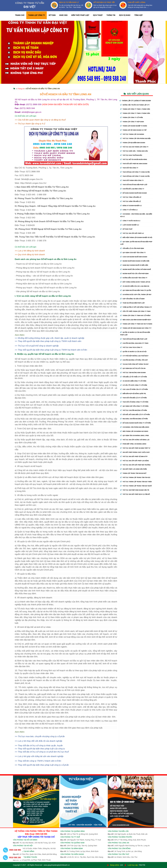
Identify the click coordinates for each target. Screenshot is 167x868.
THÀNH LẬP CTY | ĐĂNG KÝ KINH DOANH (135, 101)
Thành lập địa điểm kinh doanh (133, 143)
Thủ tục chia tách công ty (131, 347)
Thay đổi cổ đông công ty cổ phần (134, 402)
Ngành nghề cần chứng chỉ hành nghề (136, 269)
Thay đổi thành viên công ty (132, 180)
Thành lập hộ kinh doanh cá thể (133, 130)
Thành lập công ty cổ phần (132, 117)
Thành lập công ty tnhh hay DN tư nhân (136, 324)
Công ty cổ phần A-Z (129, 210)
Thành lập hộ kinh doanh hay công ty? (136, 328)
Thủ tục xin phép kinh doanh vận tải (135, 490)
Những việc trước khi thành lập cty (135, 105)
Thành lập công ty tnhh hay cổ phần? (135, 316)
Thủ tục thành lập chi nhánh (132, 134)
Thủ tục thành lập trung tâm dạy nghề (136, 486)
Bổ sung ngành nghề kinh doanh (134, 193)
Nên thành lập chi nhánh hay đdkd (134, 431)
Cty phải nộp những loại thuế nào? (134, 356)
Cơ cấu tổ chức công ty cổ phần (134, 385)
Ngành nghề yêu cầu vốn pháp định (134, 274)
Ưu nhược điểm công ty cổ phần (133, 381)
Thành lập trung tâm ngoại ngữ (133, 473)
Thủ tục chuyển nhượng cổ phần (134, 410)
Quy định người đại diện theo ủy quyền (136, 290)
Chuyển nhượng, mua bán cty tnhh (134, 343)
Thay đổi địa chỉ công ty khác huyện (135, 176)
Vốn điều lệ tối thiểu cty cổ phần (134, 377)
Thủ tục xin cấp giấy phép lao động (135, 461)
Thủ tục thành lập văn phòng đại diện (135, 138)
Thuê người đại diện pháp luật (132, 303)
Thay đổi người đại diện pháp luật (134, 185)
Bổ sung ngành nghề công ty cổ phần (136, 423)
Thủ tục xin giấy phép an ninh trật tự (135, 448)
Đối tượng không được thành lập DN (135, 282)
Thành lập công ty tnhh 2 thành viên (135, 113)
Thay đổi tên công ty (129, 168)
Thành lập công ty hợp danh (132, 122)
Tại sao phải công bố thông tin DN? (134, 364)
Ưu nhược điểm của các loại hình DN (135, 286)
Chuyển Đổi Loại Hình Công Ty (132, 189)
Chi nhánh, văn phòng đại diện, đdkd (135, 427)
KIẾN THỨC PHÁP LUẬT (80, 15)
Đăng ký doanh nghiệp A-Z (131, 206)
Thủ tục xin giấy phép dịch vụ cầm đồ (135, 494)
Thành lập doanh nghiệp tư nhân (134, 126)
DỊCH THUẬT (98, 15)
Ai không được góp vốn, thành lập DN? (136, 295)
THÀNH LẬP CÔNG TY (37, 15)
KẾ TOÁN (52, 15)
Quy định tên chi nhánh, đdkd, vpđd (135, 435)
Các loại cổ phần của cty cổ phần (134, 389)
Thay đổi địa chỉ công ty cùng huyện (135, 172)
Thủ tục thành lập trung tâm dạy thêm (136, 482)
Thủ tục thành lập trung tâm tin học (135, 477)
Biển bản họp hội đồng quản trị (133, 394)
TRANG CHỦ (20, 15)
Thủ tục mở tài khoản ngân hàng (134, 159)
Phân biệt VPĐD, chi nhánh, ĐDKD (133, 444)
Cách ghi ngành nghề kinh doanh (134, 257)
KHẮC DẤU (63, 15)
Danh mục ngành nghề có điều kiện (134, 265)
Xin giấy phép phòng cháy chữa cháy (135, 452)
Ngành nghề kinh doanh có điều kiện (135, 261)
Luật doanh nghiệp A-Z (130, 225)
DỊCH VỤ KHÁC (125, 15)
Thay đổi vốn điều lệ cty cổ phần (133, 398)
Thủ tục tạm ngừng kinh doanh (133, 373)
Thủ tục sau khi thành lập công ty (134, 147)
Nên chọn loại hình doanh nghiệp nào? (136, 320)
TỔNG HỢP (138, 15)
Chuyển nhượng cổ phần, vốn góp (134, 360)
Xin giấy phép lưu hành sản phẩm (133, 469)
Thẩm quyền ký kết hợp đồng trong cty (136, 307)
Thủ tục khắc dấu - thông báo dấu (134, 151)
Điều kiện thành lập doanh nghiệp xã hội (136, 237)
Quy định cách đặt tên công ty (133, 253)
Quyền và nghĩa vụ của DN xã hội (133, 352)
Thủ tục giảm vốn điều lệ (130, 201)
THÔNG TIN (111, 15)
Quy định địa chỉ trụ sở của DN (133, 368)
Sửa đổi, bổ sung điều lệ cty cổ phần (135, 415)
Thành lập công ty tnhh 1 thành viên (135, 109)
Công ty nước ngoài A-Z (130, 221)
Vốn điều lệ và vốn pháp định (132, 248)
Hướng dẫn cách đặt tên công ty (134, 278)
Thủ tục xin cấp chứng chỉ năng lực (135, 440)
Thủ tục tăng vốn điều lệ (131, 197)
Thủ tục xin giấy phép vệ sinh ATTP (134, 456)
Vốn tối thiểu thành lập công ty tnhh (135, 311)
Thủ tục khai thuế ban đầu (131, 155)
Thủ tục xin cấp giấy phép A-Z (132, 233)
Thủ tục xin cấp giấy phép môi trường (135, 465)
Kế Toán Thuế (126, 229)
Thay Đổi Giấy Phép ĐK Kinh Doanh (134, 164)
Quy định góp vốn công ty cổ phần (134, 406)
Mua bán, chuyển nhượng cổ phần (134, 419)
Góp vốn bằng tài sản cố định (132, 299)
